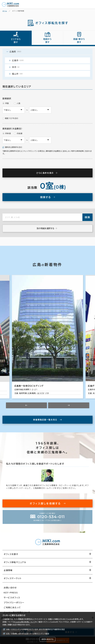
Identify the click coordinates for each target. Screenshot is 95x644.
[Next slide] (69, 405)
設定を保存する (47, 639)
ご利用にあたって (12, 608)
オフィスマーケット (13, 578)
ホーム (5, 11)
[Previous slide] (26, 405)
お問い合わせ (10, 588)
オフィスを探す (11, 554)
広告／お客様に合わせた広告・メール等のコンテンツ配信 (28, 634)
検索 (87, 217)
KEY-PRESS (11, 593)
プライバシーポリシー (14, 603)
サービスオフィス (12, 598)
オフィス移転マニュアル (15, 562)
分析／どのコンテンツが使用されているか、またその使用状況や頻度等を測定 (35, 629)
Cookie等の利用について (25, 622)
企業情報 (8, 570)
